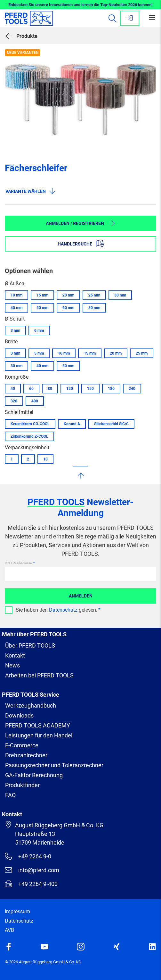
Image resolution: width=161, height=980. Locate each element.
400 (35, 401)
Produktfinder (22, 785)
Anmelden (81, 596)
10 (45, 459)
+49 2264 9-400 (31, 884)
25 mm (94, 295)
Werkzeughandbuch (31, 705)
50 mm (42, 308)
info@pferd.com (32, 870)
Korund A (72, 424)
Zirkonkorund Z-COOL (29, 436)
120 (70, 389)
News (12, 665)
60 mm (68, 308)
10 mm (16, 295)
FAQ (10, 795)
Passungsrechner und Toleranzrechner (54, 765)
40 (13, 389)
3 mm (15, 331)
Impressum (17, 911)
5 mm (39, 353)
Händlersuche (81, 244)
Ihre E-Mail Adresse (19, 563)
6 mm (39, 331)
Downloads (19, 715)
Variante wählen (31, 191)
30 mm (120, 295)
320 (14, 401)
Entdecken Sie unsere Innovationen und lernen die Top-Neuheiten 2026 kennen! (80, 5)
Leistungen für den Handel (39, 735)
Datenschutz (63, 610)
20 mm (68, 295)
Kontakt (15, 655)
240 (132, 389)
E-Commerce (22, 745)
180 (111, 389)
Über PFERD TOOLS (30, 645)
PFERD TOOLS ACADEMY (38, 725)
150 (90, 389)
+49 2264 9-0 (28, 856)
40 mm (16, 308)
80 (50, 389)
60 (31, 389)
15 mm (42, 295)
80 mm (94, 308)
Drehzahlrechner (26, 755)
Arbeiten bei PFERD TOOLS (39, 675)
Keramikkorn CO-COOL (30, 424)
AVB (9, 930)
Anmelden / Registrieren (81, 223)
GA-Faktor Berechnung (34, 775)
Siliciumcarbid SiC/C (111, 424)
